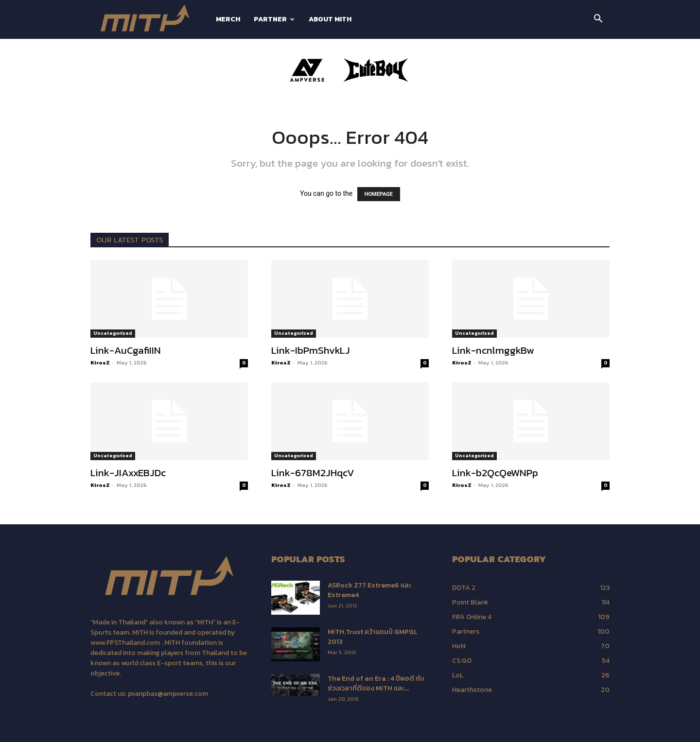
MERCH (228, 19)
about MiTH (330, 19)
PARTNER (274, 19)
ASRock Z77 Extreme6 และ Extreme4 (369, 590)
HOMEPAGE (379, 194)
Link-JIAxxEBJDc (128, 473)
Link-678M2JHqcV (313, 473)
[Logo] (150, 20)
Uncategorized (113, 333)
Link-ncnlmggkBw (493, 350)
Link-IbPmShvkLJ (311, 350)
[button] (598, 20)
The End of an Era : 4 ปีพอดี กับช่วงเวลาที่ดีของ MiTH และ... (376, 683)
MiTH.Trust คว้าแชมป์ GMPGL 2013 (373, 637)
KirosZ (100, 362)
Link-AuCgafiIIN (126, 350)
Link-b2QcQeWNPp (495, 473)
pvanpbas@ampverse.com (168, 694)
